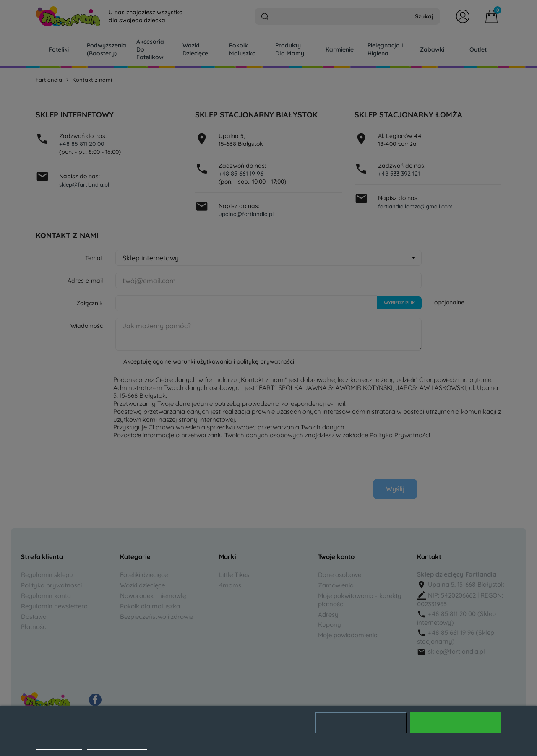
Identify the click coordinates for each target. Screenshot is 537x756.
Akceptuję (456, 723)
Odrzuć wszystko (361, 723)
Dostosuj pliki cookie (117, 745)
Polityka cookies (59, 745)
